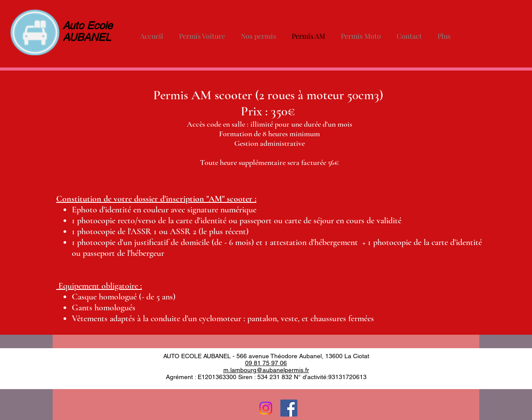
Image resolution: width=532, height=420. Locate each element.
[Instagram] (266, 408)
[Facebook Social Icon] (289, 408)
